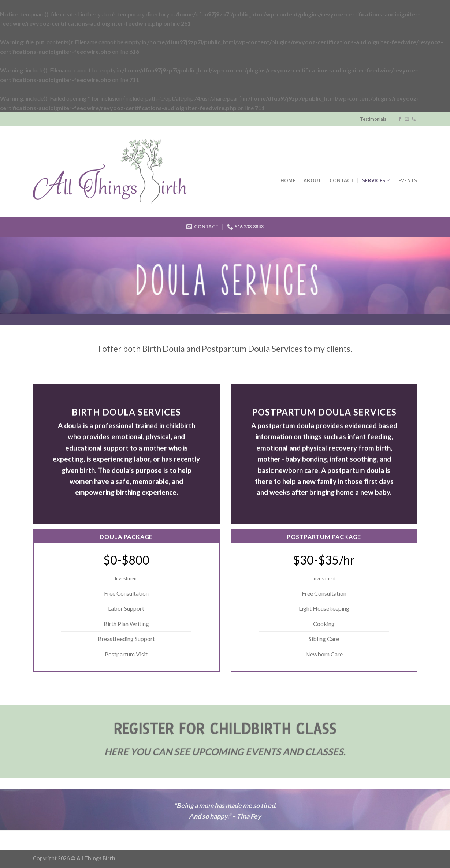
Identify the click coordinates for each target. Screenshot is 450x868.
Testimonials (373, 119)
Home (288, 180)
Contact (342, 180)
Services (376, 180)
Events (408, 180)
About (312, 180)
